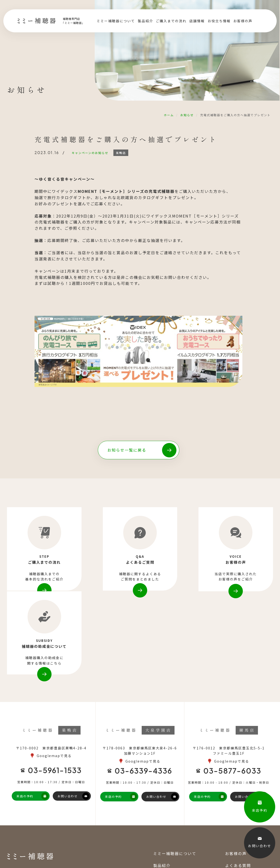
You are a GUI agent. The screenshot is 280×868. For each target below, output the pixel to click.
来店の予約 (25, 718)
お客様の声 (243, 22)
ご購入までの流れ (171, 22)
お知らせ (187, 115)
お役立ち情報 (219, 22)
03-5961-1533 (55, 693)
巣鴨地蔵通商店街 (34, 848)
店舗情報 (197, 22)
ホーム (169, 115)
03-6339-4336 (143, 693)
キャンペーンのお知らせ (90, 153)
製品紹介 (145, 22)
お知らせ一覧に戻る (127, 450)
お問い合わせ (68, 718)
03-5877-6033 (232, 693)
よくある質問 (238, 788)
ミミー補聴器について (116, 22)
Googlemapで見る (54, 678)
